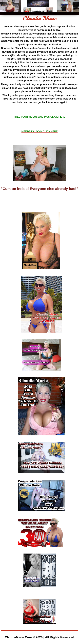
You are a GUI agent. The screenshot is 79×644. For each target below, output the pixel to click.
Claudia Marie (39, 19)
